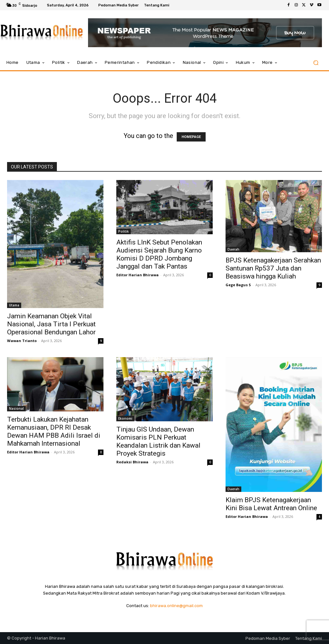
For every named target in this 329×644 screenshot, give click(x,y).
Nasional (16, 408)
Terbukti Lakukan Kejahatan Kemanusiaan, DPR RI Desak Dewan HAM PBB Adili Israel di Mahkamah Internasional (54, 431)
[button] (316, 63)
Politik (124, 231)
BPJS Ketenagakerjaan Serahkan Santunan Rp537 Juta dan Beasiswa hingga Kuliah (273, 268)
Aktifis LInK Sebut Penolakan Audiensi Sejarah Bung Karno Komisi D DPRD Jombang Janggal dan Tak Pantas (159, 254)
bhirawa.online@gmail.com (176, 606)
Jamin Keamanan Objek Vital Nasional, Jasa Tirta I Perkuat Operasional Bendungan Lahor (51, 324)
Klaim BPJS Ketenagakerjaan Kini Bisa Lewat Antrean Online (271, 504)
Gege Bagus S (238, 285)
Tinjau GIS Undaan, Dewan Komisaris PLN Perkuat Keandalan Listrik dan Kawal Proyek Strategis (158, 441)
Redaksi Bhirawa (132, 462)
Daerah (233, 249)
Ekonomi (125, 418)
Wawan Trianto (22, 341)
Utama (14, 305)
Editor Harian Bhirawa (138, 275)
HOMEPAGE (191, 137)
